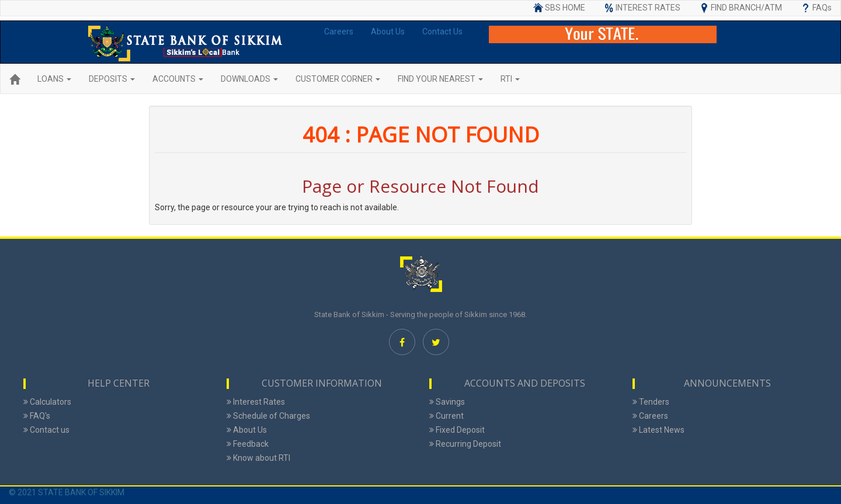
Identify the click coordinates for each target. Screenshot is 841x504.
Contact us (46, 430)
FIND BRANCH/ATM (740, 8)
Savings (447, 402)
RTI (510, 79)
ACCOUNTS (178, 79)
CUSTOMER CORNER (338, 79)
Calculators (47, 402)
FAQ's (37, 416)
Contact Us (442, 32)
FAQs (816, 8)
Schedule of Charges (268, 416)
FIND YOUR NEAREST (440, 79)
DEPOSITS (112, 79)
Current (446, 416)
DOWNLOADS (249, 79)
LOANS (54, 79)
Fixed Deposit (457, 430)
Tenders (651, 402)
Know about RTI (258, 458)
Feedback (248, 444)
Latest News (658, 430)
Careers (339, 32)
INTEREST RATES (642, 8)
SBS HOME (559, 8)
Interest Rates (256, 402)
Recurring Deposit (465, 444)
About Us (388, 32)
